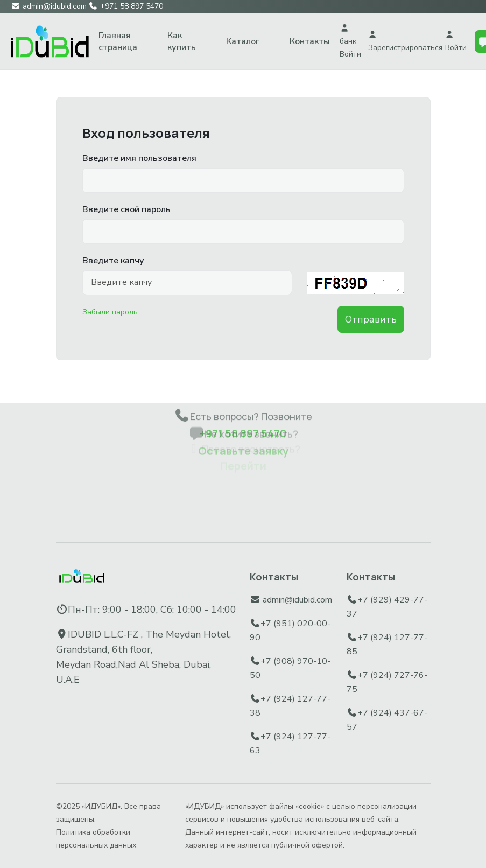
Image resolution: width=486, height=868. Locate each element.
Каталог (243, 41)
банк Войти (350, 42)
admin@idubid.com (297, 600)
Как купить (182, 41)
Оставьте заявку (243, 431)
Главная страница (118, 41)
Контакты (310, 41)
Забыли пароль (110, 312)
